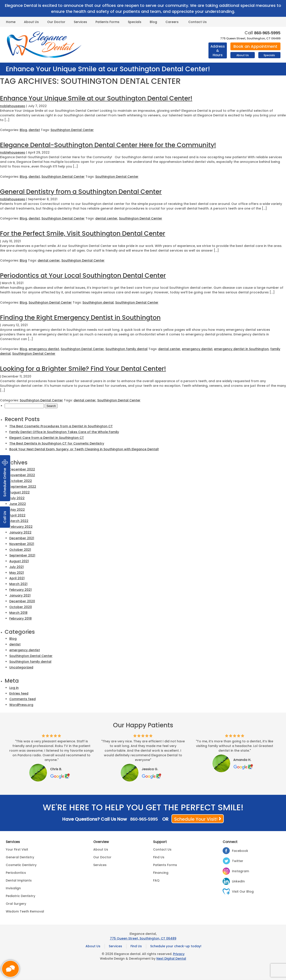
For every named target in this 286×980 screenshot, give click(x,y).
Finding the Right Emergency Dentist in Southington (80, 318)
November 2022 (22, 475)
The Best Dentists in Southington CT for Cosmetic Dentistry (57, 443)
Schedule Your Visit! (196, 819)
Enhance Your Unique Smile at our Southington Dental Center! (96, 98)
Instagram (240, 871)
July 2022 (17, 498)
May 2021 (17, 573)
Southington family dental (126, 349)
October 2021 (20, 550)
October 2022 (21, 481)
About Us (31, 22)
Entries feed (19, 693)
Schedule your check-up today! (176, 946)
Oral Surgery (16, 904)
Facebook (240, 851)
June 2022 (18, 504)
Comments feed (22, 699)
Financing (161, 873)
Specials (135, 22)
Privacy (179, 954)
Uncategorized (21, 667)
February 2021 (20, 590)
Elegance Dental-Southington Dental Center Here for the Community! (108, 145)
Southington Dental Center (72, 130)
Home (11, 22)
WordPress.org (21, 705)
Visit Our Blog (243, 891)
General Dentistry (20, 857)
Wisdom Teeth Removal (25, 911)
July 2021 (17, 567)
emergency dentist (44, 349)
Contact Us (197, 22)
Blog (153, 22)
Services (80, 22)
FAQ (156, 880)
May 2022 (17, 510)
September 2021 (22, 555)
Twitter (238, 861)
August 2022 (19, 492)
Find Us (159, 857)
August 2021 (19, 561)
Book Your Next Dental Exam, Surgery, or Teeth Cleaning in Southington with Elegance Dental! (84, 449)
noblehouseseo (13, 106)
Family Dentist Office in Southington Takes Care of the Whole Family (64, 432)
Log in (14, 688)
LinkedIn (238, 881)
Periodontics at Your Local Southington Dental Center (83, 276)
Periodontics (16, 873)
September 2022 (23, 487)
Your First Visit (17, 849)
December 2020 (22, 601)
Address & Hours (218, 51)
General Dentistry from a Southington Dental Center (81, 192)
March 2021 (18, 584)
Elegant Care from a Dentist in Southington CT (47, 438)
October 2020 (21, 607)
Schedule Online (5, 478)
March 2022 (19, 521)
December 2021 (22, 538)
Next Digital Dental (171, 959)
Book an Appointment (255, 46)
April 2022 (17, 515)
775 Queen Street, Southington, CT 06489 (250, 38)
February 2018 (20, 618)
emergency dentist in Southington (241, 349)
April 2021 (17, 578)
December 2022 (22, 469)
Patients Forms (107, 22)
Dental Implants (19, 880)
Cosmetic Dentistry (21, 865)
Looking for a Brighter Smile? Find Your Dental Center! (83, 369)
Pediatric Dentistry (20, 896)
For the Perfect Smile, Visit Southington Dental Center (83, 234)
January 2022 (20, 532)
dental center (106, 218)
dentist (34, 130)
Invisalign (13, 888)
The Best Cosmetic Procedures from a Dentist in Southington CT (61, 426)
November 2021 (22, 544)
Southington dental (98, 302)
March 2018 (18, 613)
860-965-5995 (267, 33)
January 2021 (20, 595)
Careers (172, 22)
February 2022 (21, 527)
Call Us (5, 517)
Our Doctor (56, 22)
